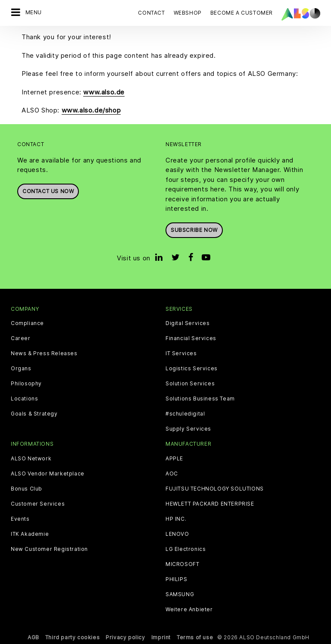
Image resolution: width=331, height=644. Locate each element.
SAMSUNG (180, 594)
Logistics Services (192, 369)
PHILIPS (176, 579)
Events (20, 519)
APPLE (174, 459)
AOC (172, 474)
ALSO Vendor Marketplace (48, 474)
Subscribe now (194, 230)
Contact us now (48, 191)
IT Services (181, 353)
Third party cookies (72, 637)
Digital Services (188, 323)
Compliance (27, 323)
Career (21, 338)
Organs (21, 369)
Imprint (161, 637)
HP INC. (176, 519)
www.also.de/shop (91, 110)
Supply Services (188, 429)
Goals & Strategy (34, 414)
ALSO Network (31, 459)
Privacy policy (125, 637)
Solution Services (190, 384)
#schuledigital (185, 414)
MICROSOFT (182, 564)
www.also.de (104, 92)
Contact (151, 13)
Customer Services (38, 504)
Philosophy (26, 384)
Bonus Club (27, 489)
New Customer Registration (49, 549)
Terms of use (195, 637)
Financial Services (191, 338)
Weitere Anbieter (189, 610)
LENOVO (177, 534)
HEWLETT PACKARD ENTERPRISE (210, 504)
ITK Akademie (30, 534)
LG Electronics (186, 549)
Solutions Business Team (200, 399)
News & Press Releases (44, 353)
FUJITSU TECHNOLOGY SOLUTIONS (215, 489)
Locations (24, 399)
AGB (33, 637)
